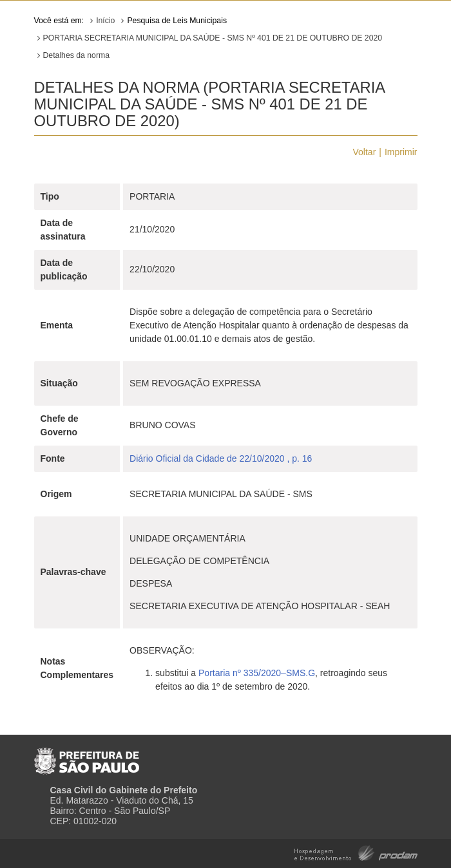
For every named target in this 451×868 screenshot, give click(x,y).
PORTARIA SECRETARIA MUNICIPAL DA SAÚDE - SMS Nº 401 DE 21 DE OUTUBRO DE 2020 (213, 38)
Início (105, 21)
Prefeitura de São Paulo (87, 756)
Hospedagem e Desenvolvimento (356, 852)
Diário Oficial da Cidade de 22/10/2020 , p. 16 (221, 458)
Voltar (365, 152)
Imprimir (401, 152)
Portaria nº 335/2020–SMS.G (257, 673)
